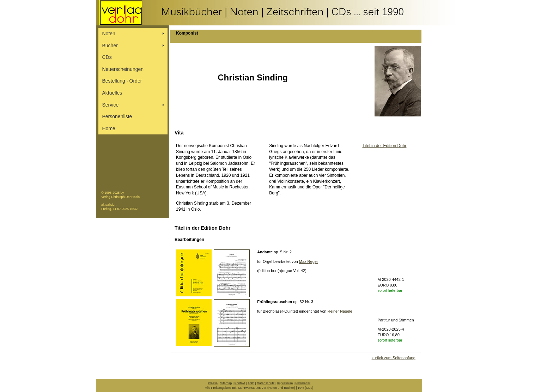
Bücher (110, 46)
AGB (251, 383)
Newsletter (303, 383)
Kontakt (240, 383)
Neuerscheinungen (123, 69)
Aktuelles (112, 93)
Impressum (285, 383)
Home (109, 128)
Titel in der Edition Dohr (385, 146)
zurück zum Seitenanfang (394, 358)
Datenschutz (266, 383)
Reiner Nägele (340, 311)
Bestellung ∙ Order (122, 81)
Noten (109, 34)
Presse (213, 383)
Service (111, 105)
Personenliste (117, 116)
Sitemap (226, 383)
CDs (107, 57)
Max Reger (309, 261)
